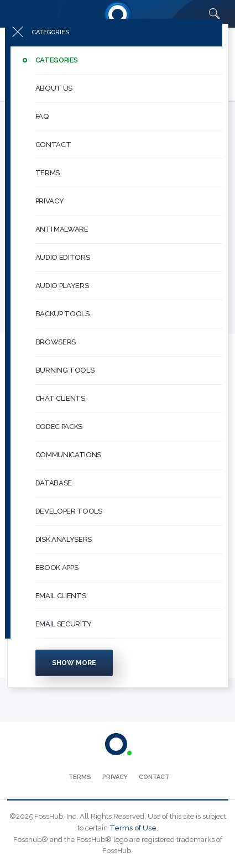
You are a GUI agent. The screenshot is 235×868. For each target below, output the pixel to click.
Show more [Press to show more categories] (74, 672)
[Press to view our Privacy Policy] (115, 777)
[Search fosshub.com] (215, 14)
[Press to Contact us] (154, 777)
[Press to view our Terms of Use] (80, 777)
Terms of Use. (134, 828)
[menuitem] (118, 70)
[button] (129, 70)
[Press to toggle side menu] (114, 42)
